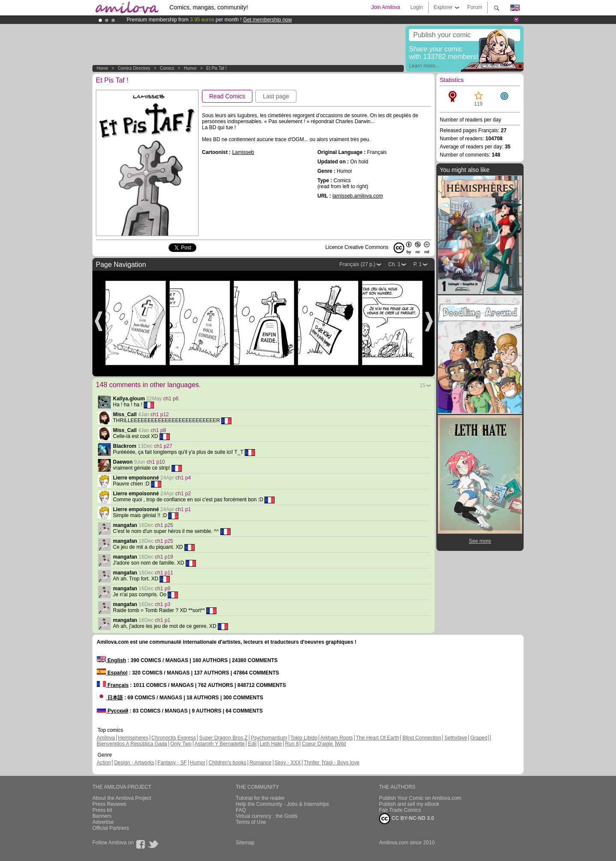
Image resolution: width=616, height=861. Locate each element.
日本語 (110, 698)
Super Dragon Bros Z (223, 738)
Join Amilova (386, 7)
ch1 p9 (163, 589)
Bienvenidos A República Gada (132, 744)
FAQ (241, 810)
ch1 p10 (156, 462)
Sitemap (245, 843)
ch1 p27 (163, 446)
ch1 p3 (163, 604)
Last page (276, 96)
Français (113, 685)
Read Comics (227, 96)
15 (422, 385)
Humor (190, 68)
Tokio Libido (304, 738)
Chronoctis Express (174, 738)
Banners (102, 816)
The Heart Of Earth (378, 738)
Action (104, 763)
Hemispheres (133, 738)
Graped (479, 738)
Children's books (227, 763)
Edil (252, 744)
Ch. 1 (395, 264)
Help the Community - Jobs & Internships (282, 804)
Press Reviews (109, 804)
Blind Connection (422, 738)
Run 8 (292, 744)
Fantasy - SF (172, 763)
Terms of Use (251, 822)
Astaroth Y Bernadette (220, 744)
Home (102, 68)
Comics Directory (134, 68)
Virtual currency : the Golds (267, 816)
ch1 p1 (183, 509)
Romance (260, 763)
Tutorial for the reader (260, 798)
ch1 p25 (164, 525)
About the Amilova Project (122, 798)
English (111, 660)
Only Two (181, 744)
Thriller (312, 763)
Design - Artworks (134, 763)
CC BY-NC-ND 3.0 (407, 819)
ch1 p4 (183, 478)
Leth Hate (271, 744)
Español (112, 673)
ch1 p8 (158, 430)
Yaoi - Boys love (341, 763)
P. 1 (418, 264)
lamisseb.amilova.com (358, 196)
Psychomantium (269, 738)
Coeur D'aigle (318, 744)
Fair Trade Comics (400, 810)
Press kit (102, 810)
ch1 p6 (171, 399)
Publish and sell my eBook (409, 804)
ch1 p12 (160, 414)
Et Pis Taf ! (216, 68)
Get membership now (267, 20)
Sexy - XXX (288, 763)
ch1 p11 (164, 573)
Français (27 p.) (357, 264)
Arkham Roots (337, 738)
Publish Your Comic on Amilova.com (420, 798)
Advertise (103, 822)
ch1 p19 (164, 557)
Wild (341, 744)
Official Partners (111, 828)
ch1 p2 (183, 494)
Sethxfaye (456, 738)
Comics (167, 68)
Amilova (106, 738)
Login (416, 7)
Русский (113, 711)
